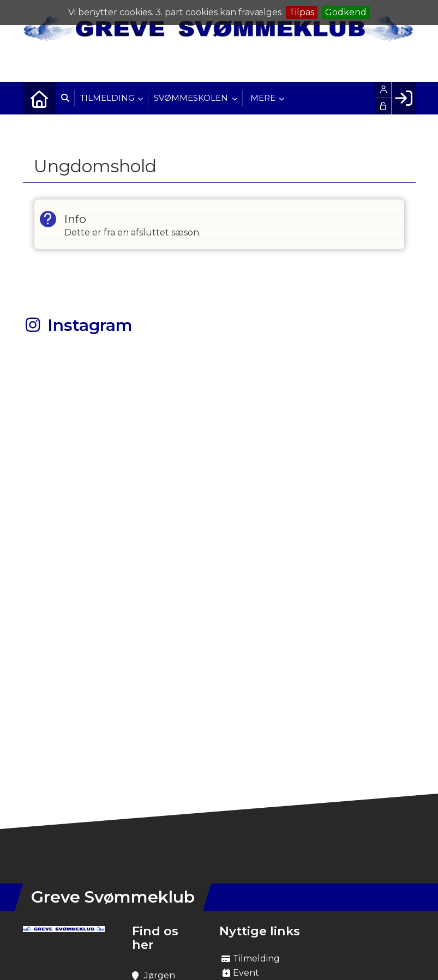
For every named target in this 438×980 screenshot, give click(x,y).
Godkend (346, 12)
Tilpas (302, 12)
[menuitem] (39, 98)
